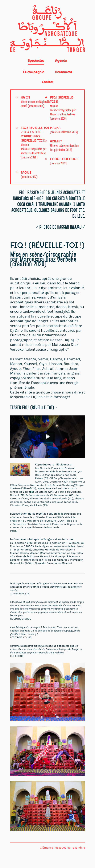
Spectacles (36, 61)
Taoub (29, 174)
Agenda (61, 61)
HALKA (64, 130)
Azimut (64, 145)
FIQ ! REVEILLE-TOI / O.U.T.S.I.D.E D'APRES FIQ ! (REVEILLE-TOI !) (35, 142)
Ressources (64, 72)
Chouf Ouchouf (64, 161)
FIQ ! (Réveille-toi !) (63, 108)
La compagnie (34, 72)
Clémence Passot (51, 848)
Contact (47, 82)
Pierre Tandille (76, 848)
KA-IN (35, 101)
